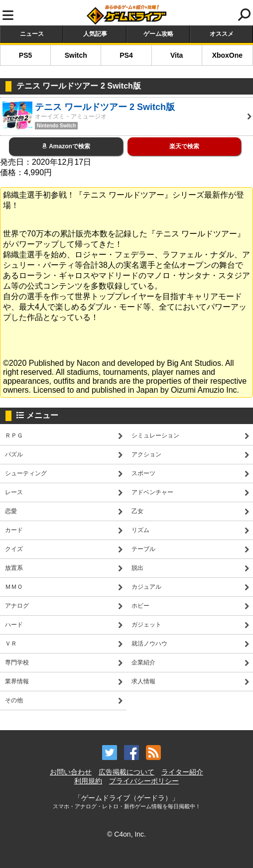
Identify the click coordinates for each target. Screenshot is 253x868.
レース (14, 492)
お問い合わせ (71, 772)
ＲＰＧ (14, 435)
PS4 (126, 55)
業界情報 (17, 681)
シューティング (26, 473)
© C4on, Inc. (126, 834)
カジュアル (146, 587)
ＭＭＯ (14, 587)
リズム (140, 530)
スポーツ (143, 473)
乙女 (137, 511)
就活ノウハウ (149, 644)
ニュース (32, 34)
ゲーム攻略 (158, 34)
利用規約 (88, 781)
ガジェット (146, 625)
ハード (14, 625)
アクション (146, 454)
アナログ (17, 606)
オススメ (222, 34)
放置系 (14, 568)
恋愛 (11, 511)
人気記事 (95, 34)
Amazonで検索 (66, 146)
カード (14, 530)
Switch (76, 55)
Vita (177, 55)
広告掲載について (126, 772)
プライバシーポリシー (144, 781)
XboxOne (227, 55)
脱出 (137, 568)
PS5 (25, 55)
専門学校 (17, 662)
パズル (14, 454)
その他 (14, 700)
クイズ (14, 549)
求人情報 (143, 681)
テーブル (143, 549)
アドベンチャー (152, 492)
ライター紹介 (182, 772)
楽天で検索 (184, 146)
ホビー (140, 606)
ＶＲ (11, 644)
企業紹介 (143, 662)
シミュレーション (155, 435)
